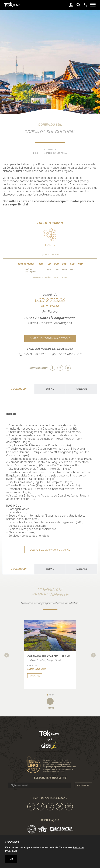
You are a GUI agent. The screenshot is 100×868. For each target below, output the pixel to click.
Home (36, 153)
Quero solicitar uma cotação (50, 339)
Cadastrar (83, 785)
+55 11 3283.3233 (35, 354)
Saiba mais (35, 676)
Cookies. (13, 842)
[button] (7, 655)
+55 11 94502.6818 (70, 354)
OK (11, 859)
